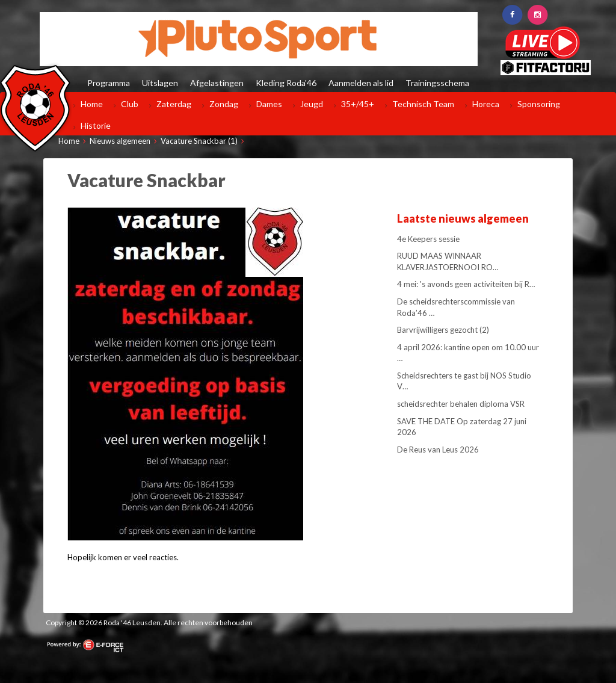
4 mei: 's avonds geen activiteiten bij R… (466, 284)
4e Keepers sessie (428, 239)
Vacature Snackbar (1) (199, 141)
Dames (269, 104)
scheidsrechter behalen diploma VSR (461, 404)
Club (130, 104)
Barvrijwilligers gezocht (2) (443, 330)
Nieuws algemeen (120, 141)
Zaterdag (174, 104)
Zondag (224, 104)
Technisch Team (423, 104)
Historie (96, 125)
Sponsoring (539, 104)
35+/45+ (358, 104)
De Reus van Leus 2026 (438, 450)
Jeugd (312, 104)
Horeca (486, 104)
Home (92, 104)
